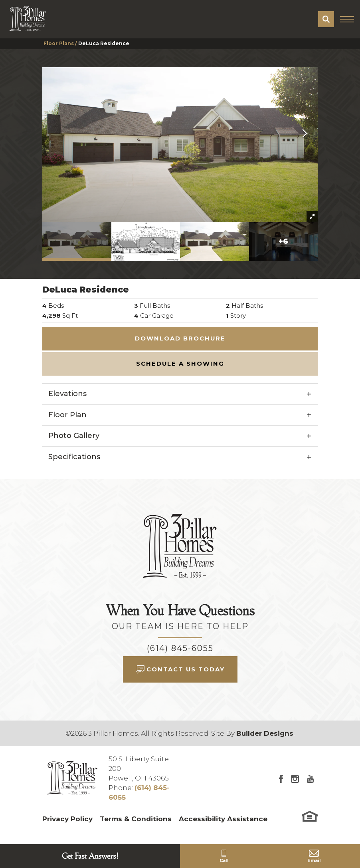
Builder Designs (265, 733)
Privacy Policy (67, 819)
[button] (326, 19)
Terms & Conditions (136, 819)
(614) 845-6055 (180, 648)
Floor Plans (59, 43)
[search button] (326, 19)
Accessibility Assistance (223, 819)
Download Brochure (180, 338)
